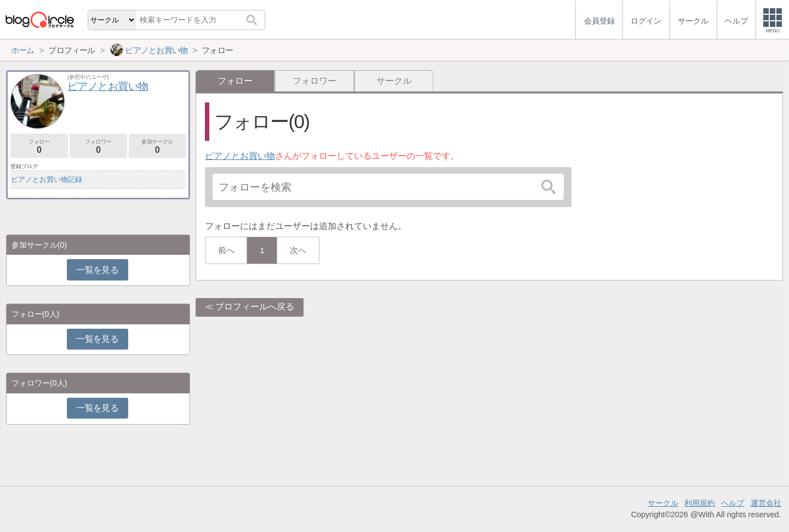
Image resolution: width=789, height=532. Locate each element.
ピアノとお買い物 (240, 156)
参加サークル (158, 147)
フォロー (39, 147)
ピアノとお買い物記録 (47, 179)
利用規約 (700, 503)
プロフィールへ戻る (255, 307)
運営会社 (766, 503)
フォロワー (315, 81)
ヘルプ (733, 503)
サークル (394, 81)
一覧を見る (97, 270)
